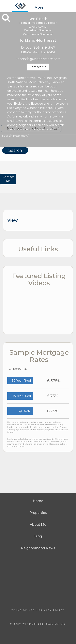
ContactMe (8, 179)
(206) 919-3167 (44, 48)
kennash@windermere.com (38, 59)
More (39, 7)
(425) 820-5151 (44, 52)
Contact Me (38, 67)
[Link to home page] (20, 6)
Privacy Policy (51, 610)
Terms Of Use (23, 610)
